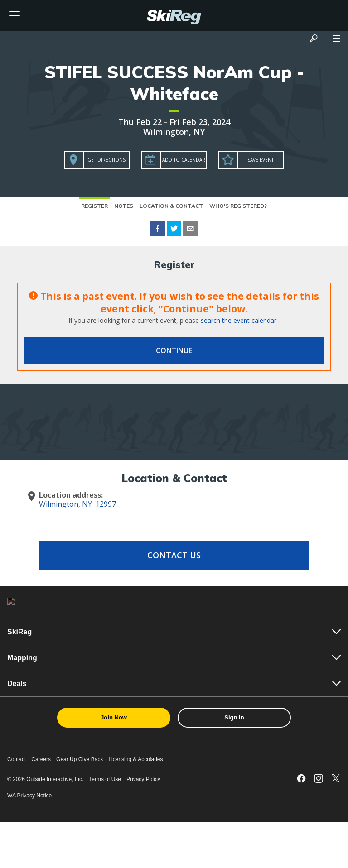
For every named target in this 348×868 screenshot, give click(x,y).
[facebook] (158, 230)
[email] (190, 230)
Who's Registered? (238, 206)
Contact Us (174, 555)
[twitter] (174, 230)
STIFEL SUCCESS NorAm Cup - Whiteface (174, 83)
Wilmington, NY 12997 (77, 504)
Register (94, 206)
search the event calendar (239, 320)
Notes (124, 206)
